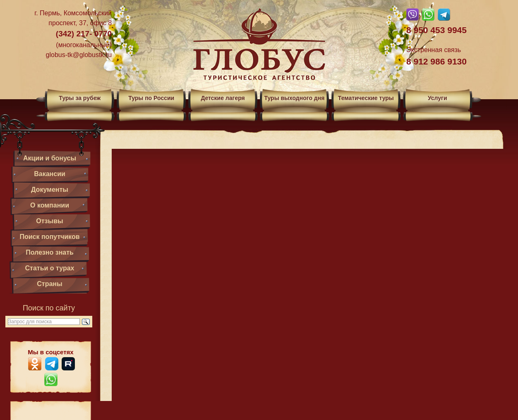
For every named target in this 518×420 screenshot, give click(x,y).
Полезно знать (50, 252)
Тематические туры (366, 98)
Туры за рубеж (80, 98)
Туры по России (151, 98)
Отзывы (49, 221)
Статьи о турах (50, 268)
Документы (50, 190)
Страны (49, 284)
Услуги (438, 98)
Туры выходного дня (294, 98)
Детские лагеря (223, 98)
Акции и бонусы (50, 158)
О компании (50, 205)
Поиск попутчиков (49, 237)
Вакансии (50, 174)
